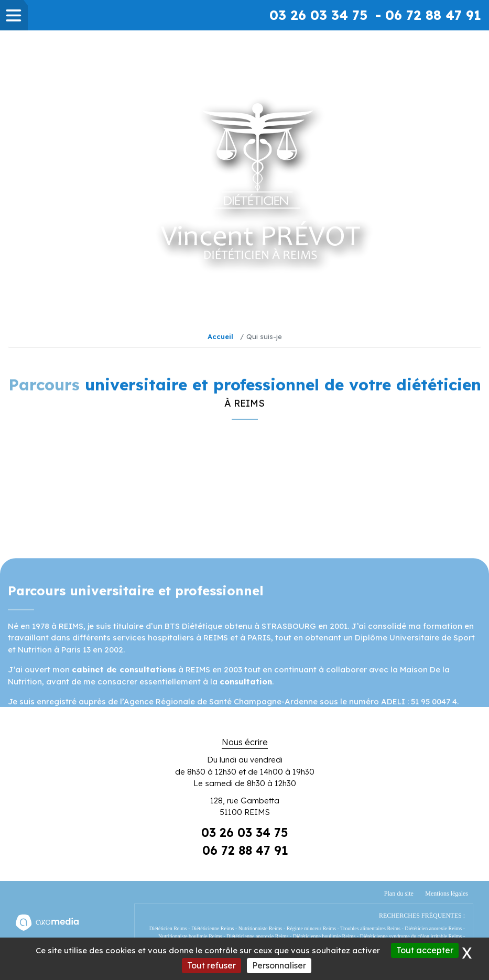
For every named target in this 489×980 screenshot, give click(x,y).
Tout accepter (425, 950)
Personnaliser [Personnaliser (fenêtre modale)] (279, 965)
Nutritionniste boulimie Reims (190, 936)
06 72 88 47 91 (245, 850)
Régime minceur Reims (311, 928)
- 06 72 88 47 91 (428, 15)
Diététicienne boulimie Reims (324, 936)
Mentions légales (447, 894)
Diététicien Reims (168, 928)
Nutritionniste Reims (260, 928)
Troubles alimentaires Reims (370, 928)
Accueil (220, 336)
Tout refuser (211, 965)
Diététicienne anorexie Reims (257, 936)
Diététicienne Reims (213, 928)
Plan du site (399, 894)
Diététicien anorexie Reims (433, 928)
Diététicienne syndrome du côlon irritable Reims (411, 936)
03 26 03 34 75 (318, 15)
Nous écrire (245, 742)
